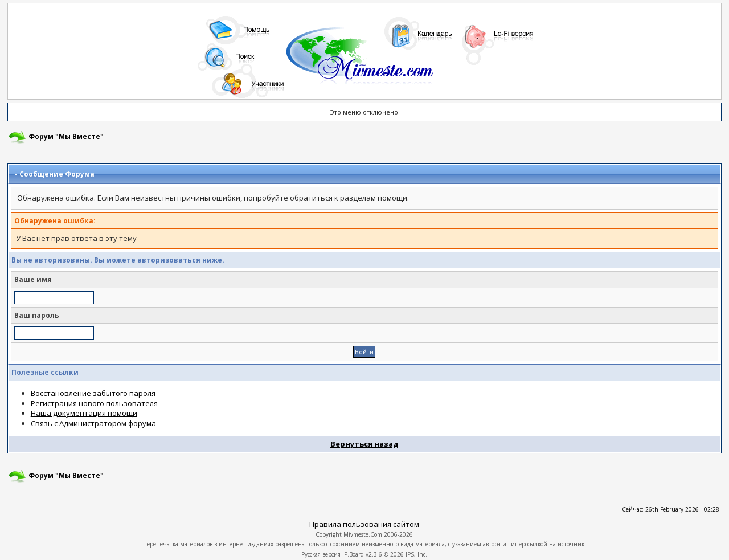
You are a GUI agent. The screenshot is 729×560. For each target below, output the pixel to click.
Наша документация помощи (84, 413)
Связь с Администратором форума (93, 423)
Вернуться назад (364, 444)
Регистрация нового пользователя (94, 403)
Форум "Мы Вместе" (66, 136)
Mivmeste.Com (363, 534)
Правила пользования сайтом (364, 524)
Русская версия (321, 554)
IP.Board (353, 554)
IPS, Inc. (416, 554)
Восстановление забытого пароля (93, 393)
